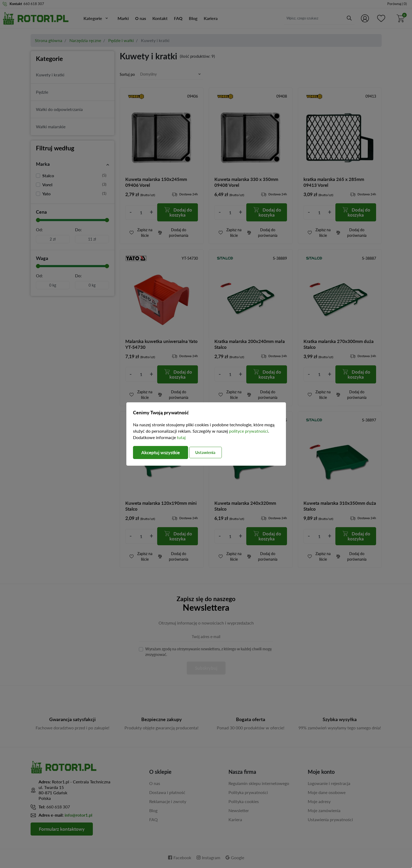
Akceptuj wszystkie (162, 453)
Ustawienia (211, 452)
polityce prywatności (249, 431)
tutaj (181, 437)
